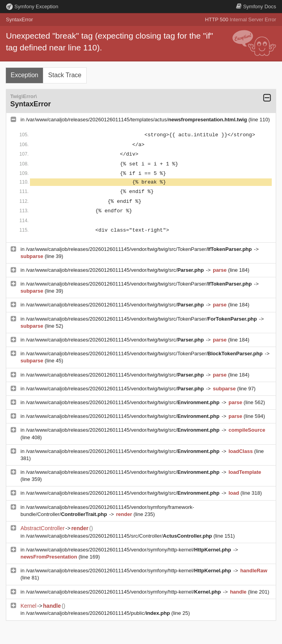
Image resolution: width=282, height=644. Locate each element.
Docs (256, 6)
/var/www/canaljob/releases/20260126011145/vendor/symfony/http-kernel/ (129, 550)
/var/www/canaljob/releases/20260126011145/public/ (99, 613)
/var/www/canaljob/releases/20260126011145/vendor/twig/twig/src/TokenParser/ (140, 249)
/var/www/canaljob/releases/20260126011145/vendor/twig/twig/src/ (116, 270)
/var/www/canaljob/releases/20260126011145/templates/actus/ (137, 120)
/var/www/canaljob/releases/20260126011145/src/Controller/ (120, 536)
